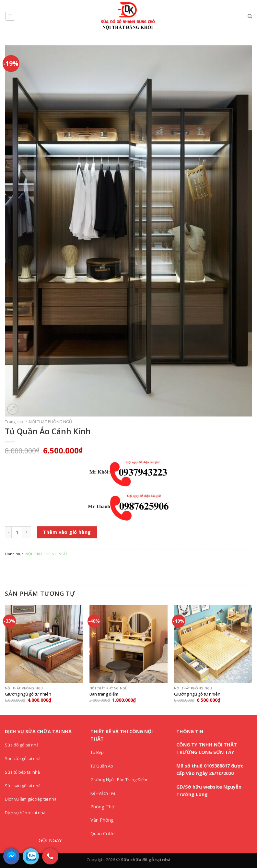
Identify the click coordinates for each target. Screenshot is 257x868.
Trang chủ (14, 422)
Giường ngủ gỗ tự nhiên (28, 694)
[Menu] (10, 16)
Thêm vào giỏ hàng (67, 532)
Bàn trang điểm (104, 694)
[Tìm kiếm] (250, 16)
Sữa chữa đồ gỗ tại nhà (146, 860)
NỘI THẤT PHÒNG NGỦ (50, 422)
